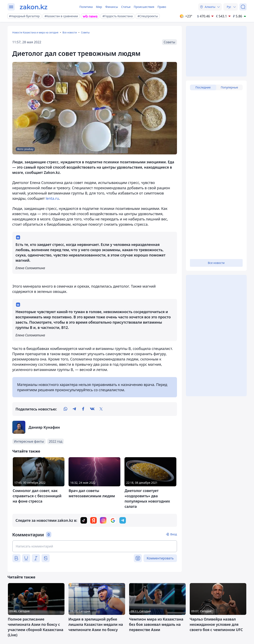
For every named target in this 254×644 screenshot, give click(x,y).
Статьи (126, 7)
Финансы (112, 7)
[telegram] (74, 409)
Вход (174, 534)
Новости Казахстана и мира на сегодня (35, 32)
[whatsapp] (65, 409)
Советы (85, 32)
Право (162, 7)
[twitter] (101, 409)
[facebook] (83, 409)
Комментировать (160, 558)
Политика (86, 7)
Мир (99, 7)
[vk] (92, 409)
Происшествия (144, 7)
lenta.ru (52, 198)
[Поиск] (243, 7)
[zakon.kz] (34, 7)
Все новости (70, 32)
